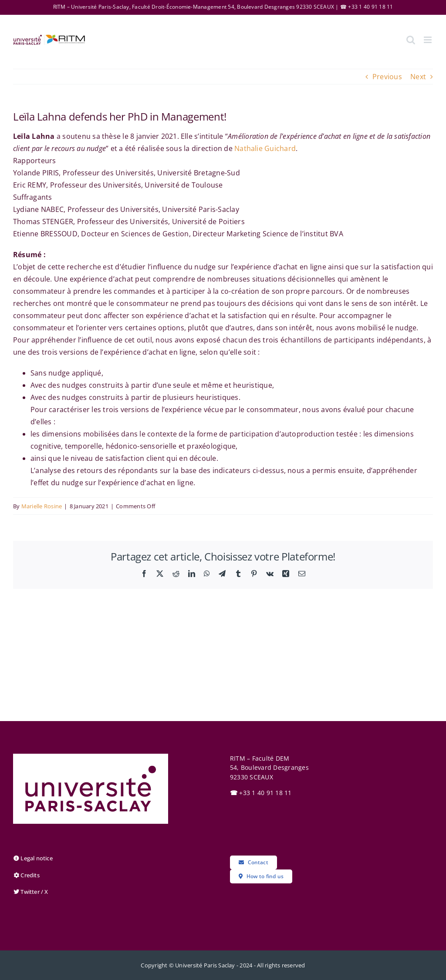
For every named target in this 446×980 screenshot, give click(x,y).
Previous (387, 77)
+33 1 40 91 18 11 (261, 793)
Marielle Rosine (42, 506)
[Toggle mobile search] (411, 40)
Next (418, 77)
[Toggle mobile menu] (428, 40)
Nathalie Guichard (265, 148)
